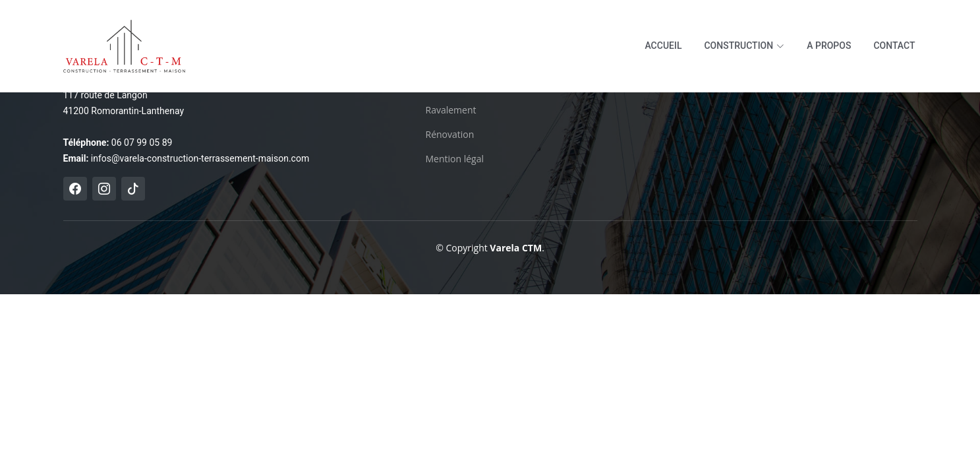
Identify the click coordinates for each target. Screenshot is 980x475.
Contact (894, 46)
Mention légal (455, 159)
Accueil (663, 46)
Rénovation (450, 135)
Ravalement (451, 110)
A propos (829, 46)
